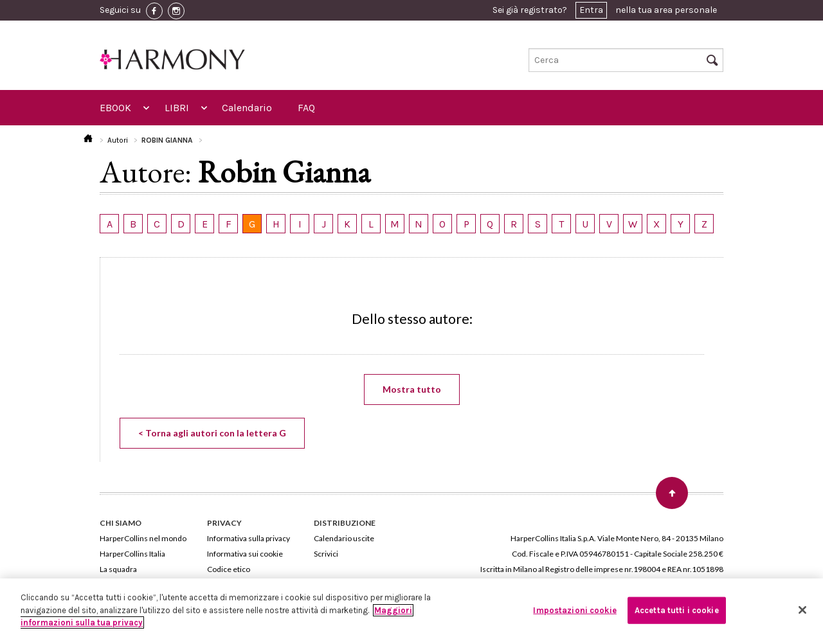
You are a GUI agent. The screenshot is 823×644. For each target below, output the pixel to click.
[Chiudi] (802, 610)
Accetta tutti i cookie (677, 610)
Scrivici (326, 554)
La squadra (118, 569)
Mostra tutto (412, 389)
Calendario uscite (344, 538)
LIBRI (177, 108)
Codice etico (229, 569)
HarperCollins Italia (132, 554)
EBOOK (115, 108)
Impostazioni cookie (574, 610)
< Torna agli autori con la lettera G (212, 433)
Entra (591, 10)
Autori (118, 140)
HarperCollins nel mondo (143, 538)
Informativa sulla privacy (249, 538)
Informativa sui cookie (245, 554)
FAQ (306, 108)
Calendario (247, 108)
